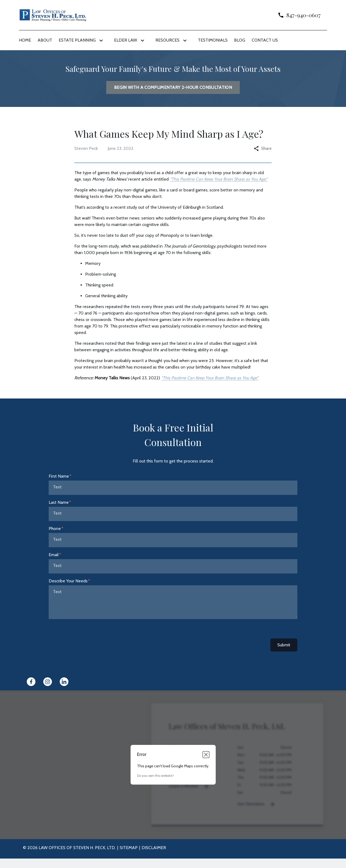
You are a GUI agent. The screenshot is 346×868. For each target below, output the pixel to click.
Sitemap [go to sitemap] (129, 848)
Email (54, 555)
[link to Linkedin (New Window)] (64, 682)
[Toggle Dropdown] (102, 40)
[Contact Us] (265, 40)
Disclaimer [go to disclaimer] (154, 848)
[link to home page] (53, 15)
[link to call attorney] (297, 15)
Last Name (59, 502)
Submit (284, 645)
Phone (55, 528)
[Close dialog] (206, 755)
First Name (59, 476)
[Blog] (240, 40)
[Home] (25, 40)
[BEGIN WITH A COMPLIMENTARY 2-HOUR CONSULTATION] (173, 87)
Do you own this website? (155, 776)
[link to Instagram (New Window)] (48, 682)
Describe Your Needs (68, 581)
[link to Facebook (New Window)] (31, 682)
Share (263, 148)
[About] (45, 40)
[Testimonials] (213, 40)
